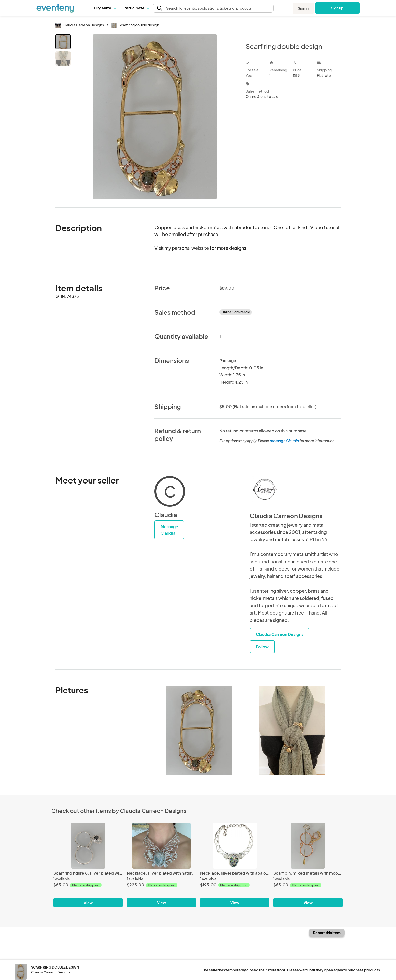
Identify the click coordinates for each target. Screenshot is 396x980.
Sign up (337, 8)
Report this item (327, 933)
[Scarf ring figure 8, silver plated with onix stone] (88, 846)
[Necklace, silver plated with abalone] (235, 846)
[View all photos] (155, 117)
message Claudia (284, 441)
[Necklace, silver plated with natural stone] (161, 846)
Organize (105, 8)
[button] (105, 8)
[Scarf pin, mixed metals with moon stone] (308, 846)
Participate (136, 8)
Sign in (303, 8)
